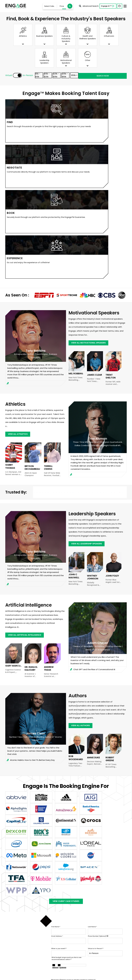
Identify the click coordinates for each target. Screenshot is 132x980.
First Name (56, 788)
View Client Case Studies (66, 762)
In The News (74, 946)
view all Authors (81, 586)
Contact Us (50, 930)
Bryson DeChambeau (31, 329)
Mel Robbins (75, 235)
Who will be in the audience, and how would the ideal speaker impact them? (79, 853)
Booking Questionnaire (55, 945)
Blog (71, 950)
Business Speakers (102, 918)
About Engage (75, 954)
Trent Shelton (114, 236)
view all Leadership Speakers (87, 405)
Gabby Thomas (13, 326)
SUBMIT (71, 868)
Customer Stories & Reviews (82, 942)
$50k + (101, 76)
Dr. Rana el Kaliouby (30, 530)
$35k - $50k (86, 76)
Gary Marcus (13, 527)
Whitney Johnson (92, 438)
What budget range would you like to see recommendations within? (66, 820)
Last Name (92, 788)
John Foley (112, 437)
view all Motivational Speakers (89, 204)
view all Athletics (18, 295)
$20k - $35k (71, 76)
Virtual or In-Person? (96, 810)
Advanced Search (89, 6)
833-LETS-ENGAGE (17, 929)
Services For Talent (78, 926)
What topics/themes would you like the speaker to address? (73, 841)
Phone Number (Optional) (98, 797)
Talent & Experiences (54, 918)
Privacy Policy (10, 977)
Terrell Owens (52, 327)
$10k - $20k (56, 76)
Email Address (57, 797)
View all (97, 934)
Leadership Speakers (103, 930)
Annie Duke (93, 618)
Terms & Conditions (27, 977)
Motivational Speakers (104, 926)
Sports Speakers (101, 922)
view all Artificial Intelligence (25, 496)
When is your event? (59, 810)
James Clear (94, 236)
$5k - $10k (42, 76)
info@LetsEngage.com (19, 925)
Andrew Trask (52, 528)
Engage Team (75, 958)
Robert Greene (114, 618)
